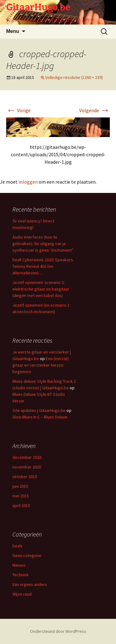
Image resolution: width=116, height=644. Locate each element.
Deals (17, 546)
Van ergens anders (30, 584)
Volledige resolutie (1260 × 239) (74, 77)
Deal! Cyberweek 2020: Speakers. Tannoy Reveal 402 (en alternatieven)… (43, 266)
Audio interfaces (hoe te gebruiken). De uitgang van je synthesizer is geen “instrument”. (43, 244)
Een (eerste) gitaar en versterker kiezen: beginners (41, 365)
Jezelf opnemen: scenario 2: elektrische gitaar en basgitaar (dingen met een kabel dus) (41, 289)
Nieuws (19, 565)
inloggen (28, 182)
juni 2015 (20, 486)
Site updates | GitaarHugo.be (39, 410)
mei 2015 (21, 496)
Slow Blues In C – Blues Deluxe (40, 417)
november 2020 (27, 467)
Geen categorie (27, 555)
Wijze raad (22, 594)
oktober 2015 (25, 477)
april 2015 (21, 505)
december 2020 (27, 457)
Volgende (95, 110)
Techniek (21, 575)
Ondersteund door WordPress (58, 631)
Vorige (18, 110)
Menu (13, 31)
